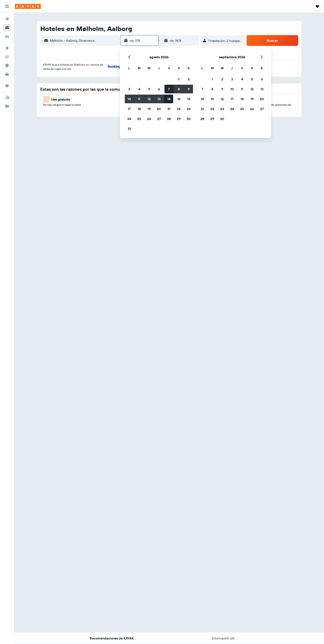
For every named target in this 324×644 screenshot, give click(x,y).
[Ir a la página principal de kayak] (28, 6)
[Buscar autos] (7, 36)
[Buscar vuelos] (7, 19)
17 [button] (129, 109)
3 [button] (129, 89)
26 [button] (149, 119)
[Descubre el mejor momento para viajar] (7, 65)
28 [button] (169, 119)
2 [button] (189, 79)
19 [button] (149, 109)
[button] (7, 6)
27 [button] (159, 119)
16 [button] (189, 99)
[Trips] (7, 86)
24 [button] (129, 119)
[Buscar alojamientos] (7, 28)
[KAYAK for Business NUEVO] (7, 74)
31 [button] (129, 129)
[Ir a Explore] (7, 48)
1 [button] (179, 79)
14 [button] (169, 99)
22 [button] (179, 109)
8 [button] (179, 89)
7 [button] (169, 89)
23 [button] (189, 109)
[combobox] (84, 40)
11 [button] (139, 99)
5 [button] (149, 89)
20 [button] (159, 109)
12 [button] (149, 99)
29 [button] (179, 119)
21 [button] (169, 109)
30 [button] (189, 119)
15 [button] (179, 99)
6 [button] (159, 89)
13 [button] (159, 99)
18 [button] (139, 109)
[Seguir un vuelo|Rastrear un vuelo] (7, 57)
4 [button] (139, 89)
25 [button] (139, 119)
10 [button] (129, 99)
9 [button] (189, 89)
